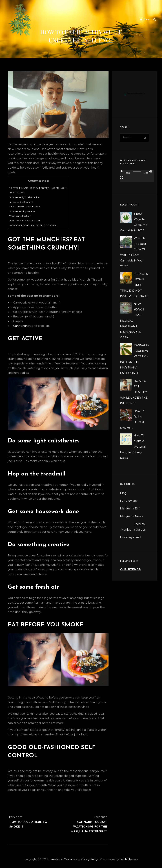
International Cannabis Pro (64, 859)
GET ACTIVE (17, 193)
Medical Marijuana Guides (133, 527)
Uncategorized (130, 537)
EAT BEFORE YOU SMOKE (25, 221)
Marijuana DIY (130, 509)
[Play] (122, 171)
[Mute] (150, 171)
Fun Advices (129, 501)
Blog (123, 493)
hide (45, 181)
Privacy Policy (89, 859)
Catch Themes (129, 859)
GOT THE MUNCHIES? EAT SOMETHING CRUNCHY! (38, 188)
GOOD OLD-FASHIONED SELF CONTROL (33, 225)
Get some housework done (25, 207)
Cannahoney (22, 326)
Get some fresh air (20, 216)
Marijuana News (131, 516)
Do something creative (22, 211)
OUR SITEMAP (130, 569)
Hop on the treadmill (21, 202)
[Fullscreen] (122, 178)
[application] (137, 178)
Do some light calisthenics (24, 197)
